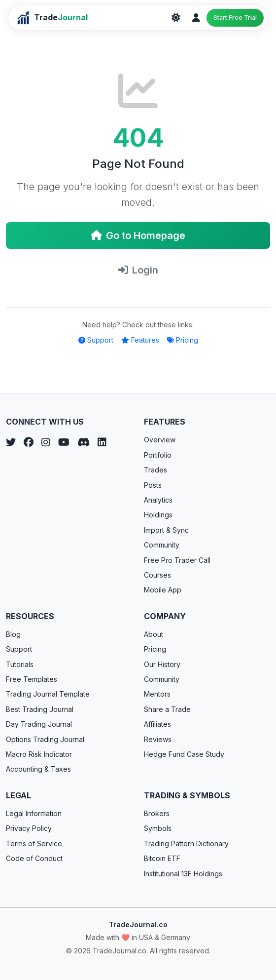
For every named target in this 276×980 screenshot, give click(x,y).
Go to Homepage (138, 235)
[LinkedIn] (102, 442)
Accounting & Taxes (38, 769)
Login (138, 270)
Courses (157, 575)
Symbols (158, 828)
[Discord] (84, 442)
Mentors (157, 694)
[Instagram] (46, 442)
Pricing (183, 340)
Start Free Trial (235, 18)
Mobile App (163, 590)
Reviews (158, 739)
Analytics (158, 500)
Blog (13, 634)
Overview (160, 440)
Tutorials (20, 664)
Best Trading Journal (40, 709)
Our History (162, 664)
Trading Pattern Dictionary (186, 843)
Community (162, 545)
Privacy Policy (29, 828)
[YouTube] (64, 442)
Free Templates (32, 679)
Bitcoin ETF (162, 858)
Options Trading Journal (45, 739)
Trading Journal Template (48, 694)
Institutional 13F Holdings (183, 874)
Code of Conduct (34, 858)
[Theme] (176, 18)
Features (140, 340)
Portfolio (158, 455)
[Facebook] (29, 442)
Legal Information (34, 813)
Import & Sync (166, 530)
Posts (153, 485)
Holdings (158, 515)
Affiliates (157, 724)
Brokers (157, 813)
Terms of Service (34, 843)
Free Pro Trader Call (177, 560)
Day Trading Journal (39, 724)
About (154, 634)
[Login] (196, 18)
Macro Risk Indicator (39, 754)
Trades (155, 470)
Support (96, 340)
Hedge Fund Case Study (184, 754)
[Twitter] (11, 442)
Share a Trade (167, 709)
